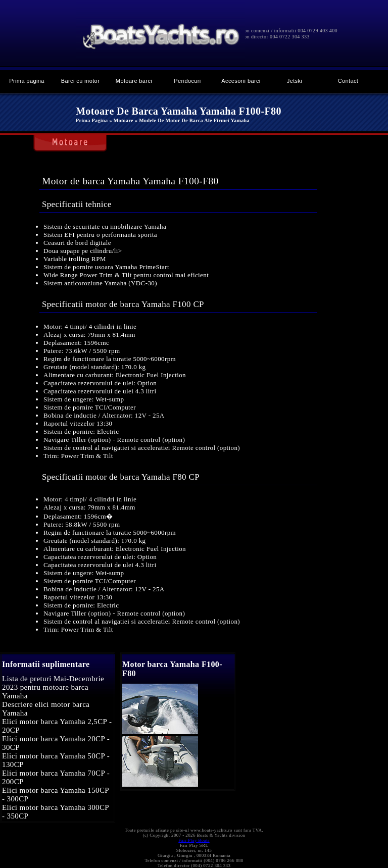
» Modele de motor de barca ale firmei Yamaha (192, 120)
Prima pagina (27, 81)
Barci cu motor (80, 81)
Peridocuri (187, 81)
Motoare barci (134, 81)
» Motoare (121, 120)
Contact (348, 81)
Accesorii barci (241, 81)
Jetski (295, 81)
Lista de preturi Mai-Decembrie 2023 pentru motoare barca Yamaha (53, 687)
